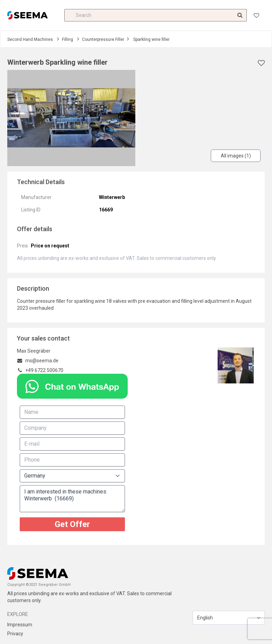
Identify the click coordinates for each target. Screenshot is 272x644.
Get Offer (72, 524)
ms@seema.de (42, 361)
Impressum (20, 625)
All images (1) (236, 156)
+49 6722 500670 (44, 370)
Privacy (15, 634)
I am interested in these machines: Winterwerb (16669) (72, 499)
